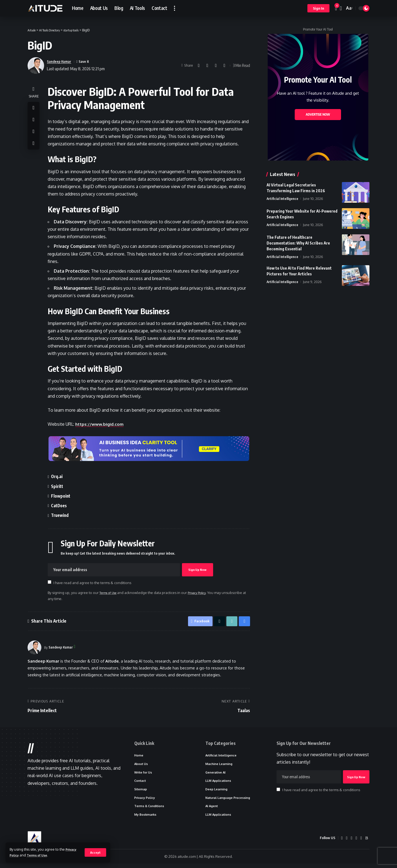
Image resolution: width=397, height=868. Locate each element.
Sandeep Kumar (61, 61)
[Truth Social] (361, 843)
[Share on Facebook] (199, 66)
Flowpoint (63, 496)
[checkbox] (51, 582)
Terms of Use (40, 855)
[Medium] (351, 843)
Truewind (62, 515)
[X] (341, 843)
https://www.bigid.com (101, 424)
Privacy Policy (204, 593)
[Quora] (356, 843)
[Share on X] (207, 66)
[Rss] (367, 843)
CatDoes (61, 506)
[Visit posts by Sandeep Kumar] (34, 649)
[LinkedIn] (346, 843)
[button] (95, 852)
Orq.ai (59, 476)
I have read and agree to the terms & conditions (94, 583)
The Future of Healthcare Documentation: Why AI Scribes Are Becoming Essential (298, 243)
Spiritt (59, 486)
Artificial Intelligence (283, 199)
